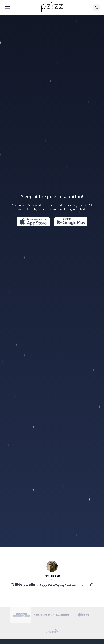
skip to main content (2, 0)
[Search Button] (97, 8)
